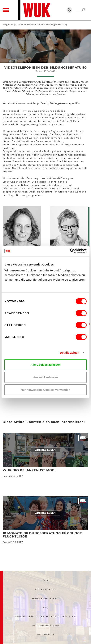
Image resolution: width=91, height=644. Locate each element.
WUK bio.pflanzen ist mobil (30, 470)
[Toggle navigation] (6, 10)
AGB (46, 580)
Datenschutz (45, 589)
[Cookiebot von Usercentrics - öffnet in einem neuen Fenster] (70, 251)
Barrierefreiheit (45, 598)
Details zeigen (69, 353)
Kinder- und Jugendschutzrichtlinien (46, 616)
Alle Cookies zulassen (45, 365)
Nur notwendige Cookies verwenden (45, 390)
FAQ (45, 607)
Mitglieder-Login (45, 625)
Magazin (8, 24)
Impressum (46, 634)
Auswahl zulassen (45, 377)
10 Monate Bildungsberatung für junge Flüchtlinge (42, 535)
